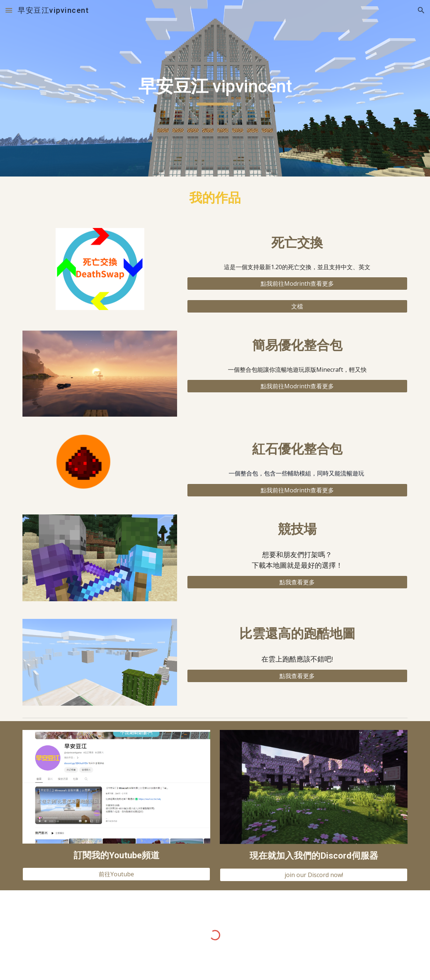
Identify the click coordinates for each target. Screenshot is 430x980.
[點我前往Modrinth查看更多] (297, 284)
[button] (9, 10)
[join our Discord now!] (313, 875)
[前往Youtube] (116, 874)
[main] (215, 88)
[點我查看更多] (297, 582)
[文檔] (297, 306)
